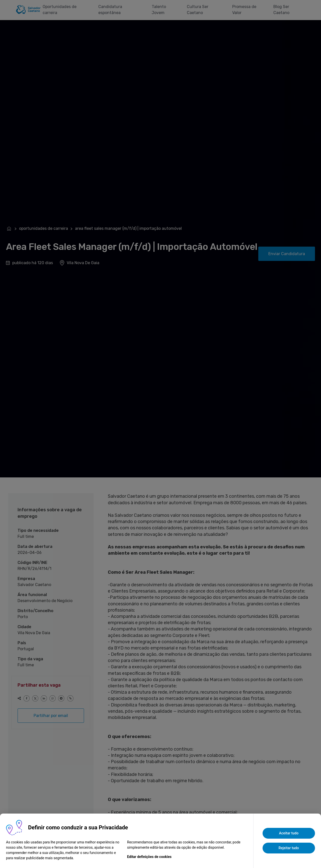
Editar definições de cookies (149, 857)
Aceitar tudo (289, 833)
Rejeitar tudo (289, 848)
